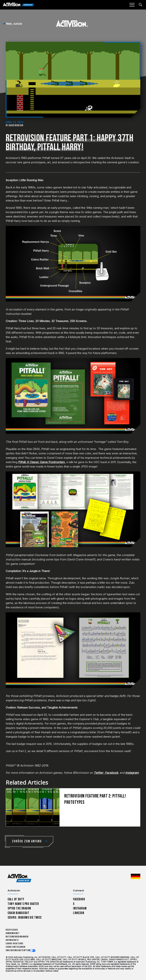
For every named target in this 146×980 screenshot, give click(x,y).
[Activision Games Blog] (19, 5)
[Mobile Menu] (132, 5)
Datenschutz (12, 940)
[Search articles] (140, 5)
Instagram (80, 908)
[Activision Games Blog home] (19, 878)
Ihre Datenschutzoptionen (19, 950)
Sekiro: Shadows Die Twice (25, 918)
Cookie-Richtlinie (14, 944)
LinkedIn (79, 913)
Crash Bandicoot (18, 913)
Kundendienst (13, 933)
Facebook (79, 899)
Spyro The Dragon (19, 908)
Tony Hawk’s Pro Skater (23, 904)
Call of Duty (16, 899)
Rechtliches (12, 930)
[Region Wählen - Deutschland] (136, 876)
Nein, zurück (12, 24)
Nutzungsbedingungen (17, 937)
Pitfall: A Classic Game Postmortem (42, 462)
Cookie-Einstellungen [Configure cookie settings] (15, 947)
